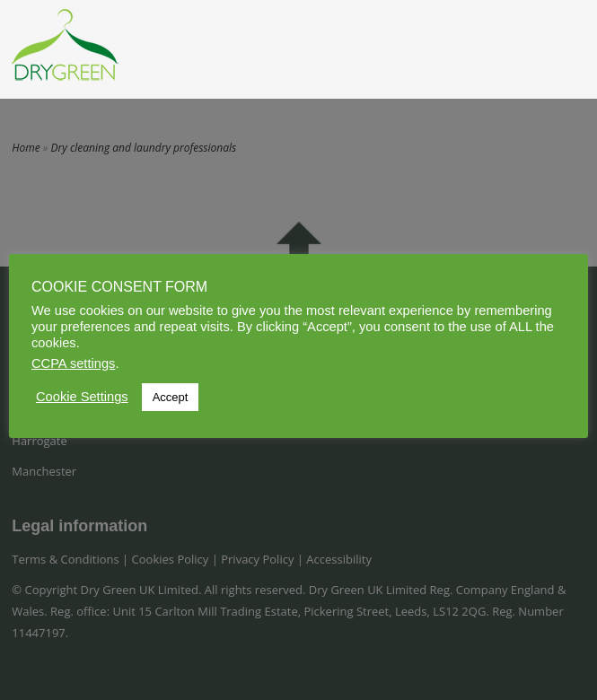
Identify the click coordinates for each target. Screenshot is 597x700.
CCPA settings (73, 363)
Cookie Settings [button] (82, 397)
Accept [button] (171, 397)
